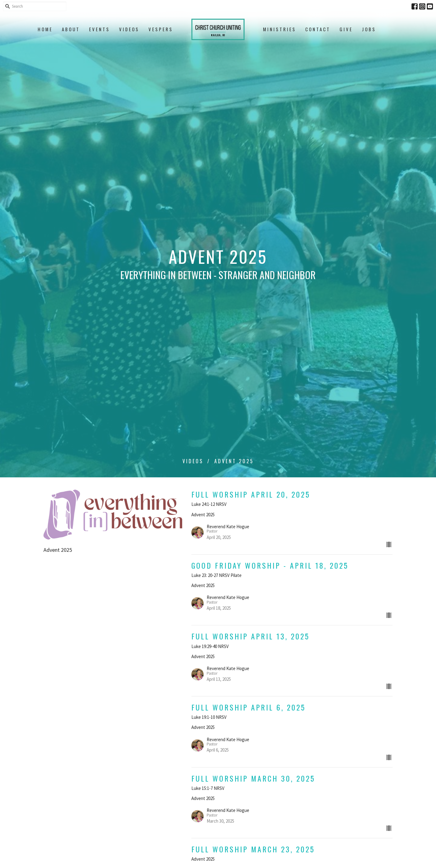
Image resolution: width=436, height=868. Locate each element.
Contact (318, 29)
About (71, 29)
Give (346, 29)
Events (100, 29)
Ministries (280, 29)
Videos (129, 29)
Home (45, 29)
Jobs (369, 29)
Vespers (161, 29)
